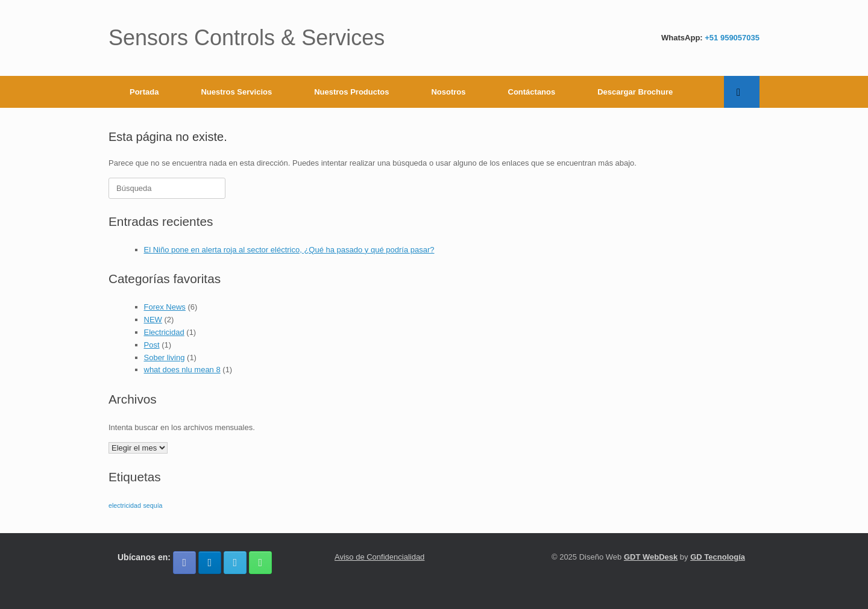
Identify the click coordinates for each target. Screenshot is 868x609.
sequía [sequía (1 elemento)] (153, 505)
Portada (144, 92)
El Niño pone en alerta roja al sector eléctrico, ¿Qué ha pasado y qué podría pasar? (289, 250)
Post (152, 345)
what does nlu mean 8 (182, 370)
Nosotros (448, 92)
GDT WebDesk (651, 557)
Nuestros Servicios (236, 92)
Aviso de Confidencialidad (379, 557)
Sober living (165, 358)
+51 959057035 (732, 38)
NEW (153, 320)
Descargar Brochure (635, 92)
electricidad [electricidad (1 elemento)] (125, 505)
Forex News (165, 307)
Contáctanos (532, 92)
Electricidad (164, 332)
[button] (742, 92)
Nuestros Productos (351, 92)
